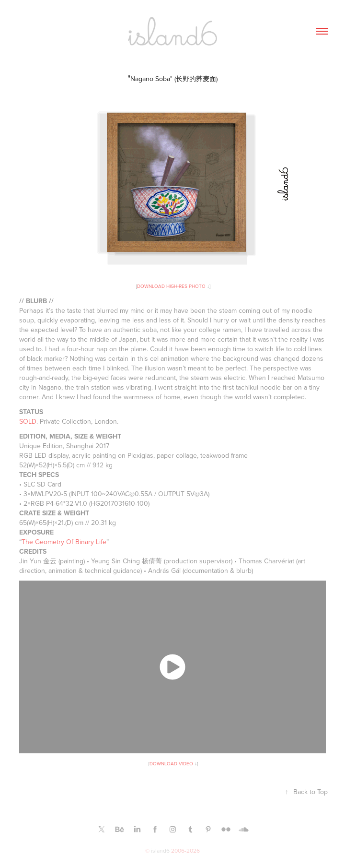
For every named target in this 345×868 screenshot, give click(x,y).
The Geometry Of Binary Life (64, 542)
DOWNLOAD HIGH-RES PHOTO (171, 286)
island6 (160, 850)
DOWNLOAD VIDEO (171, 763)
